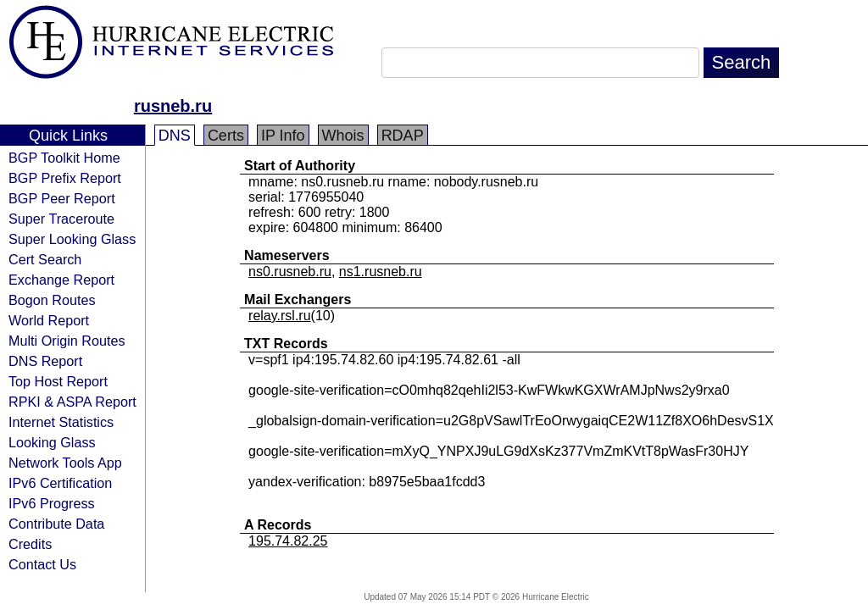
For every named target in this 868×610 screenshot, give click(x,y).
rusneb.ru (173, 106)
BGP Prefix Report (65, 178)
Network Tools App (65, 463)
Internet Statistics (61, 422)
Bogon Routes (52, 300)
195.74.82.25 (288, 541)
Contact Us (42, 564)
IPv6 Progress (52, 503)
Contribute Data (56, 524)
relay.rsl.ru (280, 316)
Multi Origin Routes (67, 341)
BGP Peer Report (62, 198)
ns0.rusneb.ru (290, 272)
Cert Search (45, 259)
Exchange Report (61, 280)
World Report (49, 320)
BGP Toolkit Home (64, 158)
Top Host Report (58, 381)
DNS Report (45, 361)
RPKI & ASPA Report (72, 402)
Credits (30, 544)
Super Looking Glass (72, 239)
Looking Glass (52, 442)
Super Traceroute (61, 219)
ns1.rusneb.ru (381, 272)
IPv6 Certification (60, 483)
